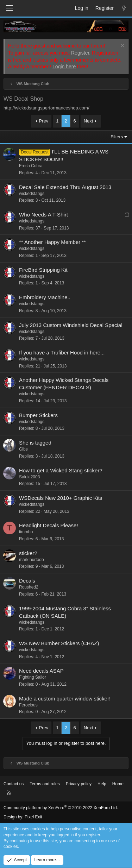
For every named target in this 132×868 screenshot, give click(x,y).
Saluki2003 (29, 477)
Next (89, 121)
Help (102, 784)
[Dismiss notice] (122, 46)
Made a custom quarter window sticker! (65, 699)
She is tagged (35, 443)
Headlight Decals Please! (49, 525)
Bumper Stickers (38, 415)
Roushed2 (29, 587)
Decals (27, 581)
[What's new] (124, 8)
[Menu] (9, 8)
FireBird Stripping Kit (43, 270)
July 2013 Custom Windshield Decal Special (71, 325)
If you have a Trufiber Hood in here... (62, 353)
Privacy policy (79, 784)
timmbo (26, 532)
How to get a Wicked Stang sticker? (61, 470)
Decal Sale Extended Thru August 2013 (65, 187)
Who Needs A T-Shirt (43, 215)
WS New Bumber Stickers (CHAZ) (59, 643)
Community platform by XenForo (61, 808)
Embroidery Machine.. (45, 297)
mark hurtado (32, 560)
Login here (64, 67)
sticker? (28, 553)
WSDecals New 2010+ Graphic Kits (61, 498)
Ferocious (28, 705)
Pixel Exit (33, 817)
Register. (81, 53)
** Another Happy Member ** (52, 242)
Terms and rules (45, 784)
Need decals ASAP (41, 671)
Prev (44, 121)
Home (118, 784)
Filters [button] (117, 137)
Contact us (14, 784)
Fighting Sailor (33, 677)
